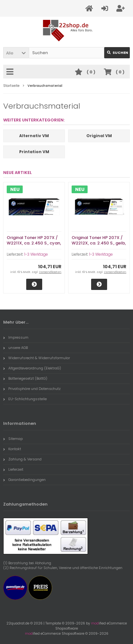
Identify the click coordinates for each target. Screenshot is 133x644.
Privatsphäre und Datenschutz (32, 389)
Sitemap (13, 439)
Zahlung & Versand (22, 459)
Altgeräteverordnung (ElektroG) (32, 368)
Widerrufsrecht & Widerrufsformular (37, 358)
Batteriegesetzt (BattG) (25, 378)
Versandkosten (50, 272)
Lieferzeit (13, 469)
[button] (16, 53)
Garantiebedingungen (24, 480)
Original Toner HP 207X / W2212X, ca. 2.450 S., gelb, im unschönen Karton (99, 243)
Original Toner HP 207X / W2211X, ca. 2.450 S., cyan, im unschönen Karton (34, 243)
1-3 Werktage (36, 254)
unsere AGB (16, 348)
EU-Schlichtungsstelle (25, 399)
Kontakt (12, 449)
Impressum (16, 337)
